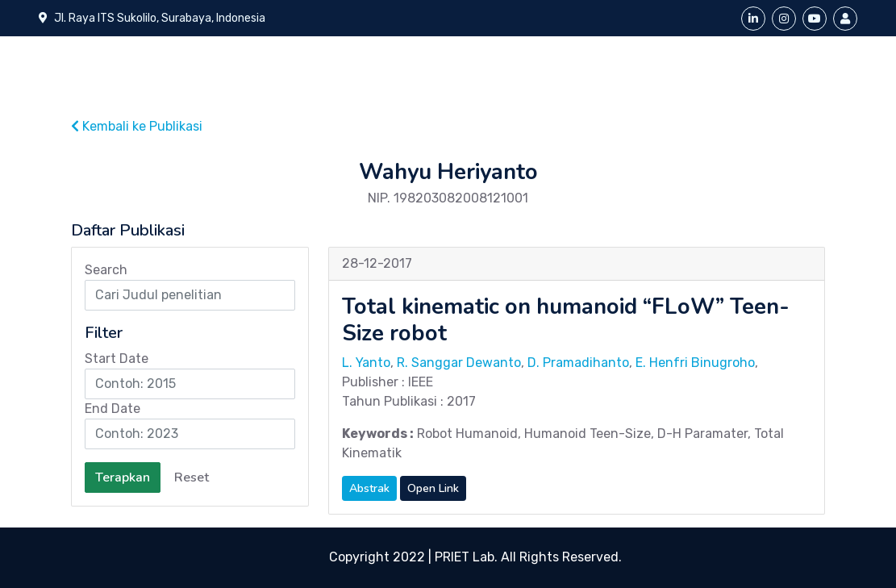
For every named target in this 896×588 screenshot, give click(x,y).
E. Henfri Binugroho (695, 363)
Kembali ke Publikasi (137, 126)
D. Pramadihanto (578, 363)
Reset (192, 477)
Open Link (433, 488)
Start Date (117, 359)
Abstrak (369, 488)
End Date (113, 409)
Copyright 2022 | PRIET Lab (412, 557)
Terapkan (123, 477)
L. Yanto (366, 363)
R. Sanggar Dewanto (459, 363)
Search (106, 270)
